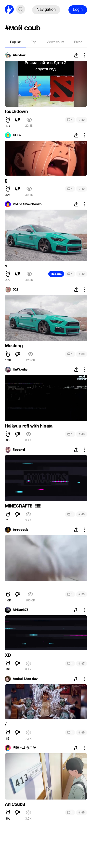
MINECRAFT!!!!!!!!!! (23, 506)
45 (82, 812)
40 (82, 274)
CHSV (17, 135)
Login (78, 9)
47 (82, 663)
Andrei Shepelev (25, 679)
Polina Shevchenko (27, 204)
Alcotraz (19, 55)
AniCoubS (15, 804)
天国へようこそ (24, 748)
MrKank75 (21, 610)
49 (82, 189)
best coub (20, 530)
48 (82, 434)
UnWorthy (20, 370)
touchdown (16, 112)
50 (82, 120)
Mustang (14, 346)
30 (82, 354)
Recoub (56, 274)
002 (15, 290)
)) (6, 180)
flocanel (19, 450)
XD (8, 655)
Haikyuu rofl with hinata (29, 426)
